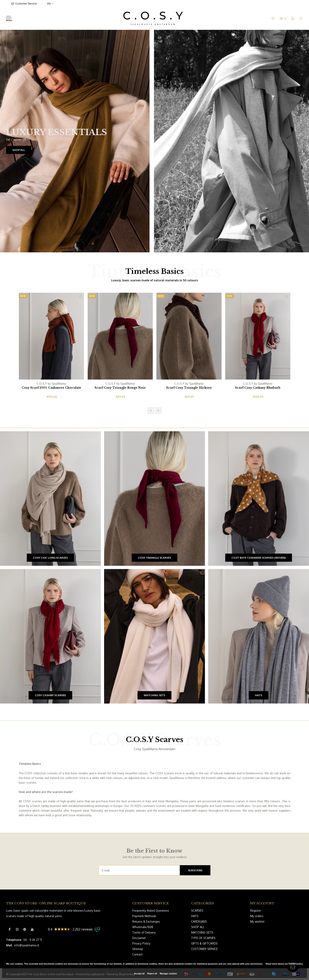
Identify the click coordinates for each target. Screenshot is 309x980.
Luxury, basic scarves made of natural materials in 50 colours (154, 280)
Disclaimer (139, 938)
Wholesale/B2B (143, 927)
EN (50, 3)
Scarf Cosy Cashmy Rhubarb (258, 388)
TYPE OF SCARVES (203, 938)
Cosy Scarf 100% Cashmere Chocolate (51, 388)
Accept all (139, 974)
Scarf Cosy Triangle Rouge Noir (120, 388)
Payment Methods (144, 916)
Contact (137, 954)
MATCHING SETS (202, 932)
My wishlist (257, 921)
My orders (257, 916)
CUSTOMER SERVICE (204, 949)
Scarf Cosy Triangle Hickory (189, 388)
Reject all (152, 974)
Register (256, 911)
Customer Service (24, 3)
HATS (195, 916)
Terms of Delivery (144, 932)
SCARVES (197, 911)
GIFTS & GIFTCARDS (204, 943)
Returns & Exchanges (146, 921)
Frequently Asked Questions (151, 911)
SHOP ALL (19, 150)
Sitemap (138, 949)
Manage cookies (168, 974)
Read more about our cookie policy (284, 964)
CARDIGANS (199, 921)
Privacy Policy (141, 943)
